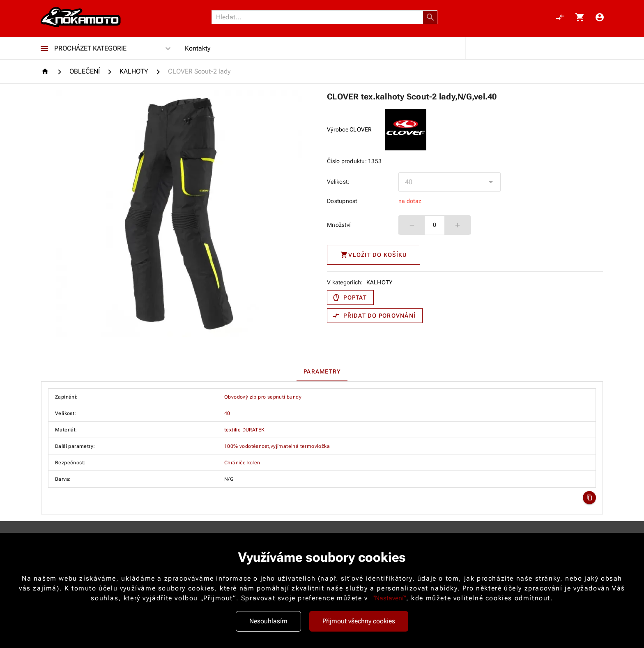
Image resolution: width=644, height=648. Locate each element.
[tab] (322, 371)
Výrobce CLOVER (350, 129)
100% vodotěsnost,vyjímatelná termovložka (277, 446)
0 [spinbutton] (435, 225)
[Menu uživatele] (600, 17)
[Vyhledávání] (320, 17)
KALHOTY (379, 282)
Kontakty (198, 48)
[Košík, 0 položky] (580, 17)
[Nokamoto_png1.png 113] (80, 17)
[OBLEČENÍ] (85, 71)
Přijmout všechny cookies (359, 621)
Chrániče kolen (242, 463)
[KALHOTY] (134, 71)
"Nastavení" (389, 598)
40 (227, 413)
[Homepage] (46, 71)
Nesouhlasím (268, 621)
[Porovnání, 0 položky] (560, 17)
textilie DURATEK (244, 430)
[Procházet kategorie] (44, 48)
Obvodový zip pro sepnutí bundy (263, 397)
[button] (430, 17)
